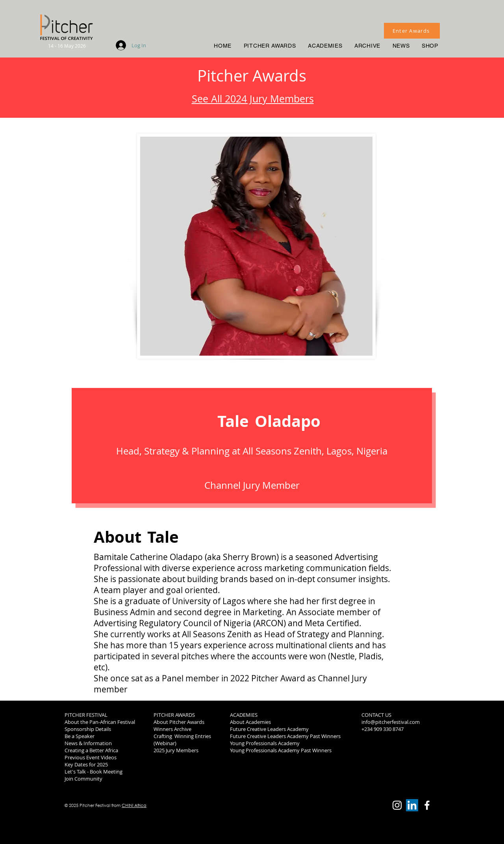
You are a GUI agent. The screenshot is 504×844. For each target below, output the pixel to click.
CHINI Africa (134, 805)
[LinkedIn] (412, 805)
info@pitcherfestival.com (391, 722)
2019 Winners (377, 750)
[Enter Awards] (412, 31)
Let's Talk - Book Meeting (94, 772)
